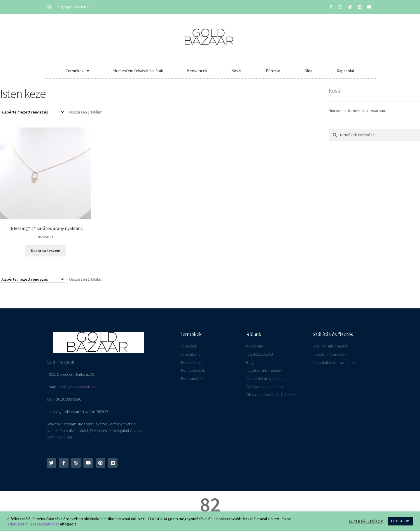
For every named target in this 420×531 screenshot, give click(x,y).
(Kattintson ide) (59, 437)
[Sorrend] (33, 112)
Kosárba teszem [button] (46, 251)
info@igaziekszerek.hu (76, 387)
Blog (308, 71)
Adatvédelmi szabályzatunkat (33, 524)
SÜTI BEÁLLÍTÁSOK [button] (366, 521)
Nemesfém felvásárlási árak (138, 71)
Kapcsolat (346, 71)
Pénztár (273, 71)
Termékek (77, 71)
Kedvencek (197, 71)
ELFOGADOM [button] (400, 521)
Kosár (237, 71)
